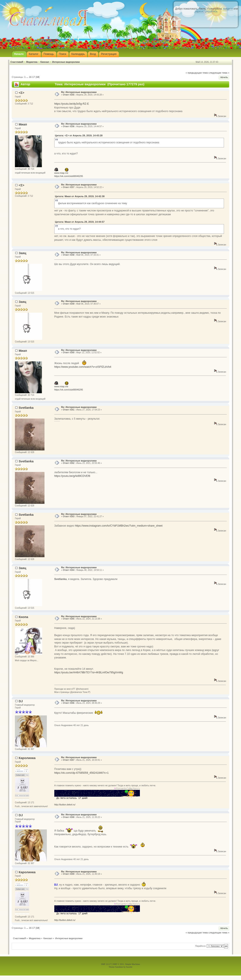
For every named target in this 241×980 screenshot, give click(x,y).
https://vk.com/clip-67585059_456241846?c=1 (81, 773)
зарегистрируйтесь (206, 11)
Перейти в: (201, 946)
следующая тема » (219, 73)
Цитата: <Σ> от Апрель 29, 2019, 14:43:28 (79, 135)
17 (33, 77)
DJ (21, 701)
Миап (23, 124)
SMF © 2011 (118, 964)
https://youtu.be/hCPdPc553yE (57, 421)
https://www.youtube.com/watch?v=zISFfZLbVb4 (83, 367)
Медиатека (32, 62)
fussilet (129, 967)
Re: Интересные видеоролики (79, 92)
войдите (228, 9)
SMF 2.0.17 (106, 964)
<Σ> (22, 93)
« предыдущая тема (197, 73)
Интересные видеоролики (66, 62)
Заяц (23, 253)
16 (30, 77)
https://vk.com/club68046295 (69, 176)
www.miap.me (61, 173)
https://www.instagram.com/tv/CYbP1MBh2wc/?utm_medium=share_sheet (119, 526)
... (27, 77)
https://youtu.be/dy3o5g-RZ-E (72, 104)
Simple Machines (133, 964)
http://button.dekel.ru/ (65, 805)
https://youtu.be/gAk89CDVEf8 (72, 476)
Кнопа (24, 617)
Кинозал (45, 62)
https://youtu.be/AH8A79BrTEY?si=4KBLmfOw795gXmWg (89, 672)
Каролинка (27, 758)
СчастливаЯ (17, 62)
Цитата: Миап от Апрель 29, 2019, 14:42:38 (80, 196)
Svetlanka (26, 408)
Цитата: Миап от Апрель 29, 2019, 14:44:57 (80, 222)
